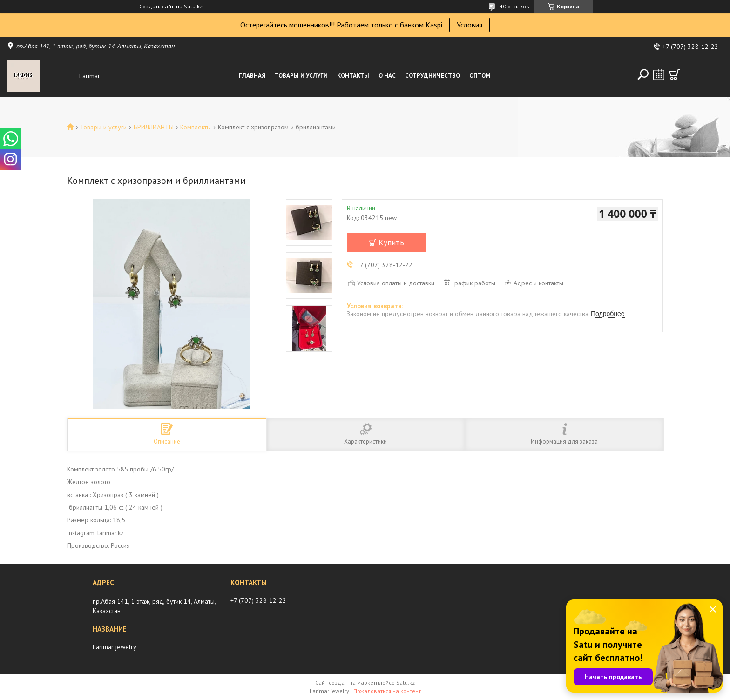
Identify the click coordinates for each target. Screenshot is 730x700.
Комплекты (196, 127)
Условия (470, 25)
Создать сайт (156, 7)
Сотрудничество (433, 76)
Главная (252, 76)
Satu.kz (406, 683)
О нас (387, 76)
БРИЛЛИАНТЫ (154, 127)
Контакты (353, 76)
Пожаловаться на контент (387, 691)
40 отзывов (514, 6)
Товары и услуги (301, 76)
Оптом (480, 76)
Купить (391, 242)
